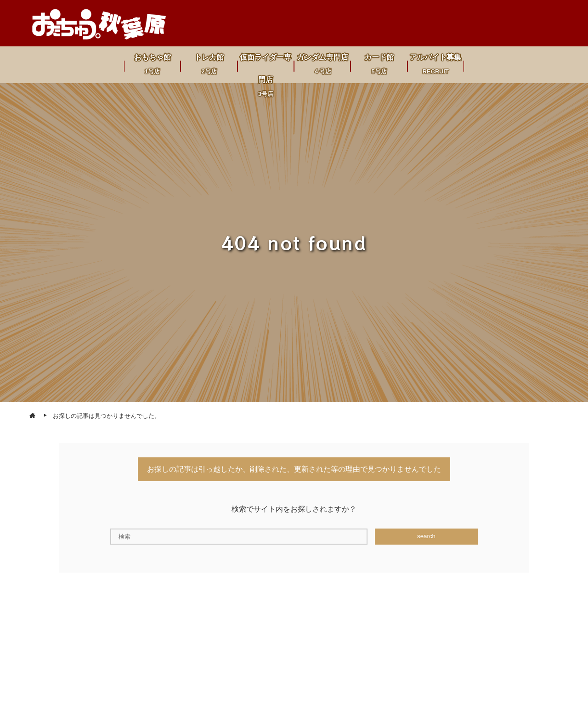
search (426, 536)
